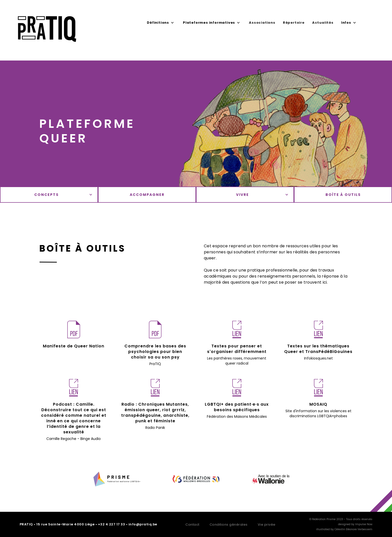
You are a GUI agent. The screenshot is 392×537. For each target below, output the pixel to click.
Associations (262, 23)
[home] (47, 32)
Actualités (323, 23)
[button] (161, 23)
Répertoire (294, 23)
